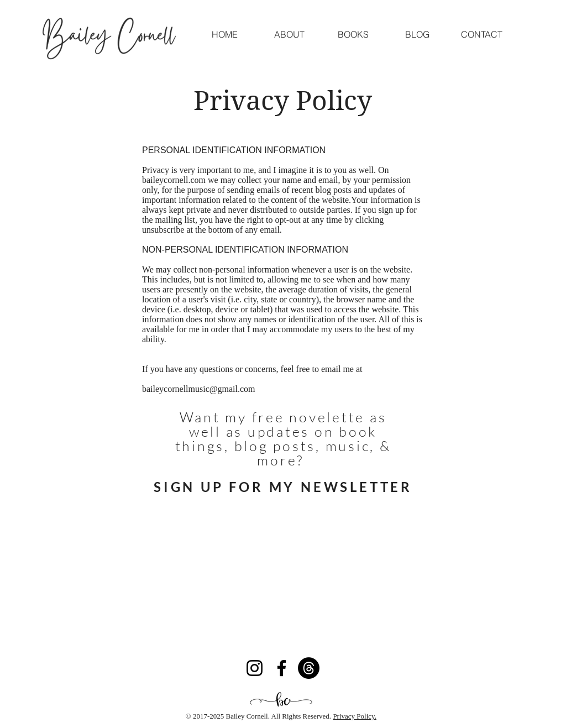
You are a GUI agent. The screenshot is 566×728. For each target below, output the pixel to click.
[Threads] (309, 668)
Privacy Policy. (355, 716)
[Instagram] (255, 668)
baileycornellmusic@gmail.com (198, 389)
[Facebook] (282, 668)
